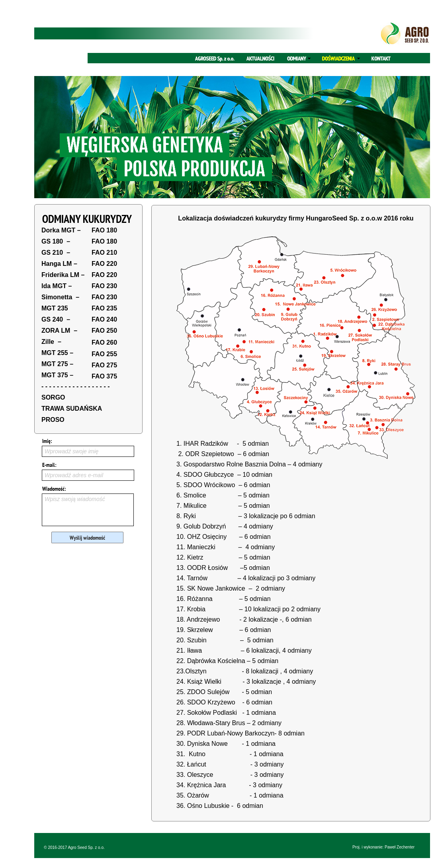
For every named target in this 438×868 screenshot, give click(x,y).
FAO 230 (104, 286)
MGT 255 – (57, 353)
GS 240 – (56, 319)
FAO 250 (104, 331)
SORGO (53, 397)
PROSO (53, 420)
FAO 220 (104, 264)
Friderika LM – (63, 275)
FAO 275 (104, 365)
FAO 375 (104, 376)
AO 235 (106, 308)
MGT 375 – (57, 375)
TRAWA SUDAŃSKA (72, 409)
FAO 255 (104, 354)
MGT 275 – (57, 364)
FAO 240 (104, 319)
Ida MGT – (57, 286)
